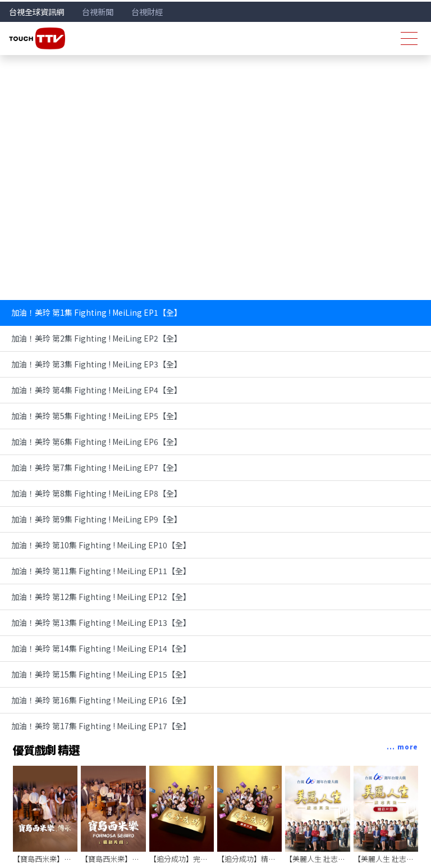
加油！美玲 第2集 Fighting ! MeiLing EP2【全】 (97, 338)
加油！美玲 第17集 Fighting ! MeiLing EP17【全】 (101, 726)
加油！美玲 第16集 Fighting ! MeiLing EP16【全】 (101, 700)
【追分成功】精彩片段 (254, 859)
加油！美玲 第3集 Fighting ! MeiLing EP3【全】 (97, 364)
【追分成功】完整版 (182, 859)
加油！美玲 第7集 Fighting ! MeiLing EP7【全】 (97, 467)
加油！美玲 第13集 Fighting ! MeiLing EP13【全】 (101, 622)
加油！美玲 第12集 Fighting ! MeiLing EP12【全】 (101, 597)
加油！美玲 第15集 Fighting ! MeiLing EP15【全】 (101, 674)
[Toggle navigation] (409, 38)
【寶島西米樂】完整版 (49, 859)
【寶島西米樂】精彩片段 (121, 859)
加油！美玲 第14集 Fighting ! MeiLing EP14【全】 (101, 648)
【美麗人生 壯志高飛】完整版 (333, 859)
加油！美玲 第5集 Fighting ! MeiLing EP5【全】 (97, 416)
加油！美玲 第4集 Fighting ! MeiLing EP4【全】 (97, 390)
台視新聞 (98, 12)
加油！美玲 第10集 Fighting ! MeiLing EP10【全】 (101, 545)
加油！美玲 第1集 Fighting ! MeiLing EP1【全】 (97, 312)
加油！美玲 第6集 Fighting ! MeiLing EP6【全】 (97, 442)
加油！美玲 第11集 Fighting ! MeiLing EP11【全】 (101, 571)
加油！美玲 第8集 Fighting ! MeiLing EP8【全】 (97, 493)
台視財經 (147, 12)
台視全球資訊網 (36, 12)
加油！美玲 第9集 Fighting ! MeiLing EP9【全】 (97, 519)
